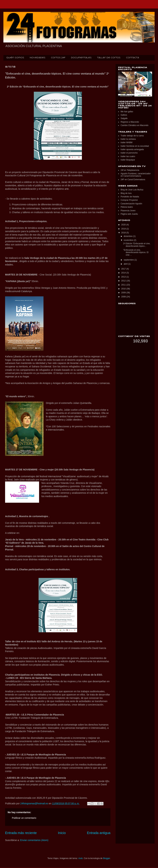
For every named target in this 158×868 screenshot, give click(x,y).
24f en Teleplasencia (130, 170)
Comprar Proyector (129, 200)
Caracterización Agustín (131, 204)
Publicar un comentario (24, 818)
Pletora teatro (127, 207)
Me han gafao (127, 112)
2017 (124, 269)
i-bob (80, 858)
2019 (124, 229)
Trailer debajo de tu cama (132, 136)
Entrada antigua (99, 833)
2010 (124, 289)
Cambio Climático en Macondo (134, 125)
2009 (124, 293)
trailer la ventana (128, 139)
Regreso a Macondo (130, 122)
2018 (124, 233)
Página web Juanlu (129, 214)
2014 (124, 273)
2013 (124, 277)
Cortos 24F (58, 58)
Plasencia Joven (128, 211)
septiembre (129, 260)
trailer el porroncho (129, 153)
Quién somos (15, 58)
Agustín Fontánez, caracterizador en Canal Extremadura (136, 175)
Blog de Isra (126, 193)
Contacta (133, 58)
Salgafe (124, 118)
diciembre (128, 236)
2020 (124, 225)
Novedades (38, 58)
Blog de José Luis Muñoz (132, 190)
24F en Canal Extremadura (133, 180)
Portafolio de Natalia (130, 197)
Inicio (62, 833)
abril (126, 264)
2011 (124, 285)
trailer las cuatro (128, 156)
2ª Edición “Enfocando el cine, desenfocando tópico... (137, 245)
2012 (124, 281)
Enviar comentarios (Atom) (34, 840)
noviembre (129, 240)
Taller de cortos (109, 58)
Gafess (124, 115)
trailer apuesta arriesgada (132, 149)
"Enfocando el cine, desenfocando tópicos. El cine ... (136, 252)
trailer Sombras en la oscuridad (135, 146)
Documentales (81, 58)
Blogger (107, 858)
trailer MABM (126, 142)
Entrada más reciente (21, 833)
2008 (124, 297)
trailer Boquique (128, 160)
